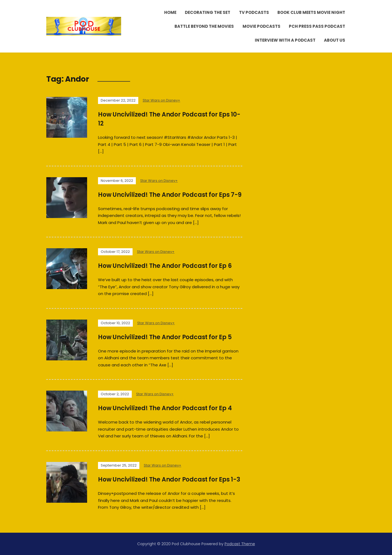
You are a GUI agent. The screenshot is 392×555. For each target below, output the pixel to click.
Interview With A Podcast (285, 40)
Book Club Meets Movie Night (311, 12)
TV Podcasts (254, 12)
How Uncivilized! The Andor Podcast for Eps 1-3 (169, 479)
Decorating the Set (208, 12)
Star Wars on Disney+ (161, 100)
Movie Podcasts (261, 26)
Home (170, 12)
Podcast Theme (240, 544)
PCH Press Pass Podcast (317, 26)
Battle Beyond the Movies (204, 26)
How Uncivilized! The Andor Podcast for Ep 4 (165, 408)
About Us (335, 40)
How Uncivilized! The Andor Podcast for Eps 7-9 (170, 195)
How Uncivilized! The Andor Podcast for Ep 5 (165, 337)
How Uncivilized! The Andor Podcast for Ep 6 (165, 266)
